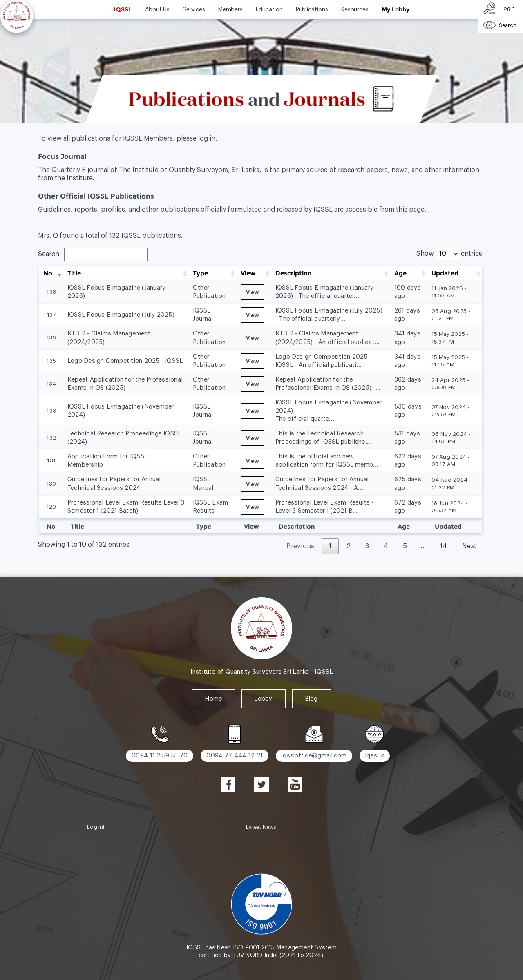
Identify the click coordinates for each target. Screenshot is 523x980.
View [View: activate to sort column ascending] (248, 273)
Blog (312, 699)
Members (231, 10)
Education (269, 10)
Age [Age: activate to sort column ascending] (400, 273)
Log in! (96, 827)
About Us (157, 10)
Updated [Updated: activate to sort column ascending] (445, 273)
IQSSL (123, 9)
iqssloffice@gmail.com (314, 756)
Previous (300, 546)
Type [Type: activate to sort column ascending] (200, 273)
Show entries (449, 254)
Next (469, 546)
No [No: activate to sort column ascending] (48, 273)
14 (444, 546)
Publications (312, 10)
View (253, 292)
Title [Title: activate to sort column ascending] (74, 273)
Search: (93, 254)
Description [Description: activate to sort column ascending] (294, 273)
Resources (355, 10)
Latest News (261, 827)
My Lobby (395, 9)
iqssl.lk (375, 756)
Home (213, 699)
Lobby (263, 699)
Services (194, 10)
